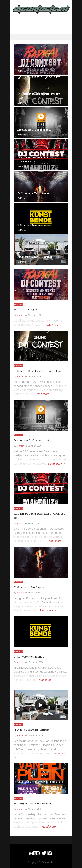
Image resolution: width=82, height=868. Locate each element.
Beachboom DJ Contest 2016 (31, 440)
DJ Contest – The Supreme (30, 587)
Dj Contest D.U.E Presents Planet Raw (37, 371)
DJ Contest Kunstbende (29, 657)
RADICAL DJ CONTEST (27, 310)
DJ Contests (18, 304)
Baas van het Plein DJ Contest (32, 804)
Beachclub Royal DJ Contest (31, 730)
